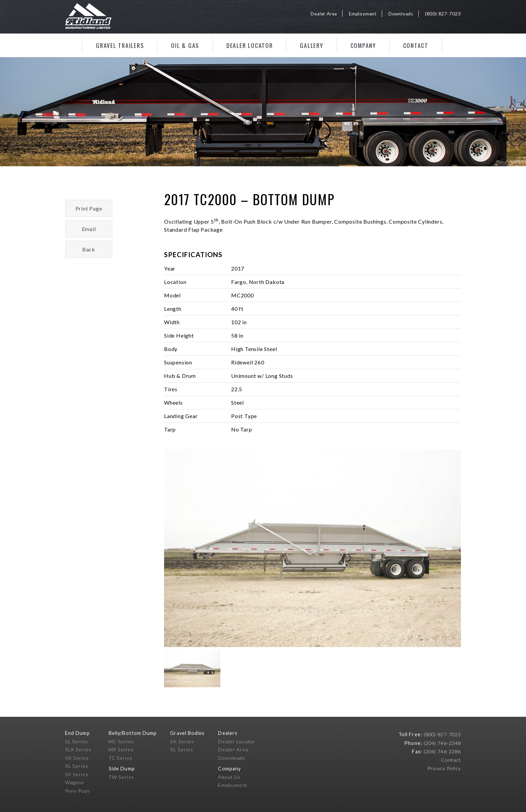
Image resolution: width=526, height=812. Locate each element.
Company (363, 45)
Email (89, 229)
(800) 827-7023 (443, 14)
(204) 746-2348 (442, 743)
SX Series (77, 774)
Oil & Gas (185, 45)
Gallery (311, 45)
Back (89, 249)
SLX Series (78, 749)
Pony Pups (77, 791)
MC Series (121, 741)
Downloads (401, 14)
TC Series (121, 758)
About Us (229, 777)
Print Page (89, 208)
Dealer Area (324, 14)
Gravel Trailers (120, 45)
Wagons (75, 782)
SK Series (77, 758)
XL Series (77, 766)
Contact (416, 45)
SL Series (76, 741)
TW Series (121, 777)
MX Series (121, 749)
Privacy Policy (444, 768)
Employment (363, 14)
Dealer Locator (250, 45)
